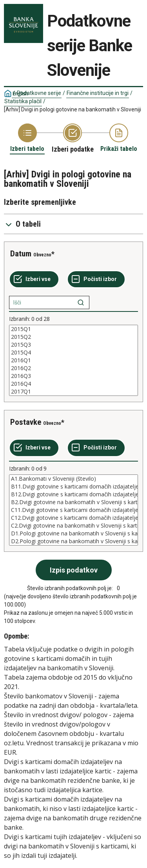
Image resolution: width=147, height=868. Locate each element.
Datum (21, 254)
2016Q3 (73, 376)
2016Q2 (73, 368)
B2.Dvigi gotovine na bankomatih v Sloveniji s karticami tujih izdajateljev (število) (73, 502)
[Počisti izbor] (96, 279)
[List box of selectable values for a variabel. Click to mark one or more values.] (73, 360)
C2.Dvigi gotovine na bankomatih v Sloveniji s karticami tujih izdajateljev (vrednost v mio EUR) (73, 526)
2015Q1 (73, 329)
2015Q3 (73, 345)
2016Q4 (73, 384)
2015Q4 (73, 353)
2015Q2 (73, 337)
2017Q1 (73, 392)
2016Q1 (73, 360)
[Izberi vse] (34, 279)
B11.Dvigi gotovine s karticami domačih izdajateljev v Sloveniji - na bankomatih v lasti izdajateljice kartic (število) (73, 487)
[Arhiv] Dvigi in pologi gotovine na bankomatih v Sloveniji (73, 109)
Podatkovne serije (39, 93)
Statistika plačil (23, 101)
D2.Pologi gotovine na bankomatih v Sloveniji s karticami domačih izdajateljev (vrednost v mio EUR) (73, 541)
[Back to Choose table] (27, 138)
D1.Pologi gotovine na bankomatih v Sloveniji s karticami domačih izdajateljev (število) (73, 533)
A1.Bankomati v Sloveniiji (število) (73, 479)
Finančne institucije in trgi (98, 93)
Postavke (26, 422)
